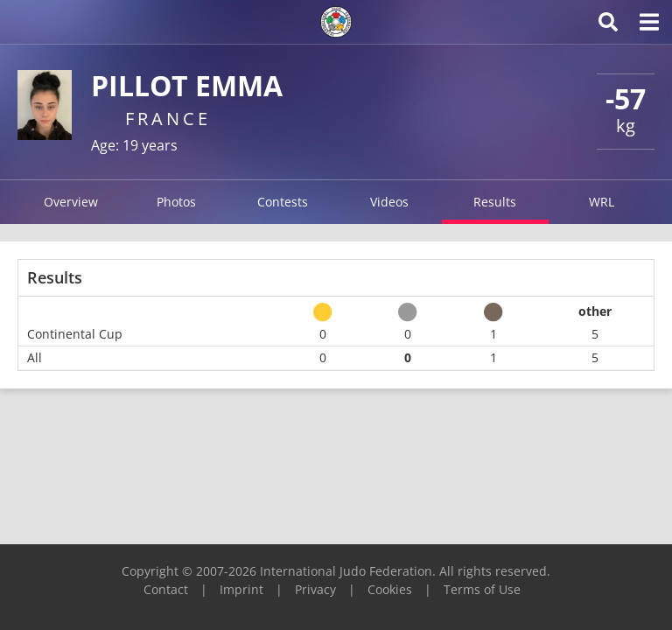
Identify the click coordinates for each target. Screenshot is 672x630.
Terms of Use (482, 589)
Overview (71, 202)
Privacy (315, 589)
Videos (389, 202)
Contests (283, 202)
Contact (166, 589)
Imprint (241, 589)
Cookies (390, 589)
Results (495, 202)
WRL (602, 202)
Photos (176, 202)
